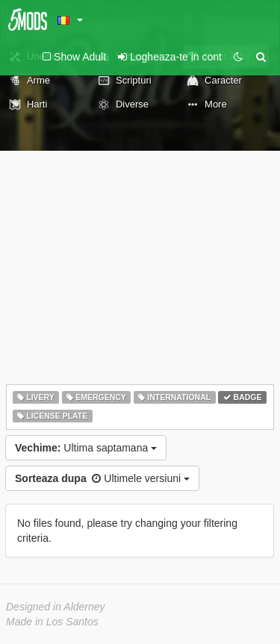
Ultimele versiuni (102, 478)
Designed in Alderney (56, 607)
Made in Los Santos (52, 622)
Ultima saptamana (86, 448)
